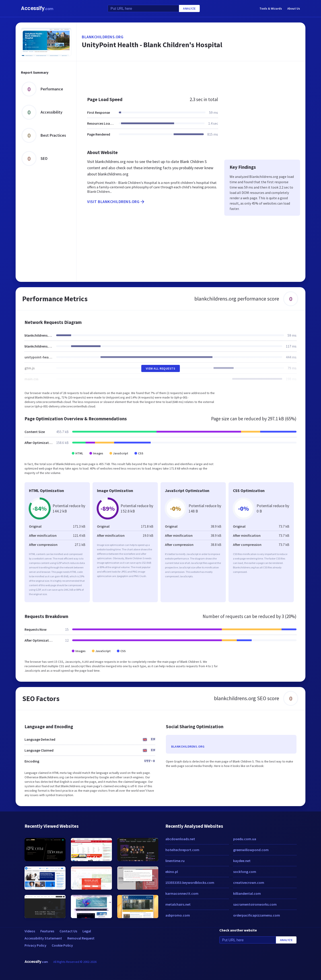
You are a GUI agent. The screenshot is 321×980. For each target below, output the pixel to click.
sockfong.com (245, 872)
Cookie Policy (62, 945)
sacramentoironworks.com (255, 904)
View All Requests (161, 368)
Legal (87, 931)
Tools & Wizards (271, 8)
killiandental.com (247, 893)
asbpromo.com (178, 915)
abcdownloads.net (180, 839)
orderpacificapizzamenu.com (257, 915)
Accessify (37, 8)
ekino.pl (172, 872)
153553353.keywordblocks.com (190, 882)
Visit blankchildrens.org (116, 202)
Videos (30, 931)
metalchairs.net (178, 904)
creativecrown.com (249, 882)
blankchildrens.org (103, 37)
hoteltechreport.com (182, 850)
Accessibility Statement (43, 938)
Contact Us (68, 931)
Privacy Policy (35, 945)
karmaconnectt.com (182, 893)
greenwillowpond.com (251, 850)
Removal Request (81, 938)
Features (47, 931)
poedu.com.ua (245, 839)
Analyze (189, 8)
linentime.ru (175, 861)
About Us (294, 8)
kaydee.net (242, 861)
